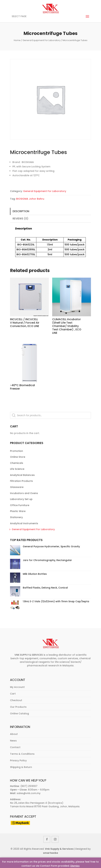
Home (17, 40)
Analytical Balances (22, 475)
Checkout (16, 700)
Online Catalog (19, 713)
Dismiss (75, 866)
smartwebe (51, 853)
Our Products (18, 707)
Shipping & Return (21, 767)
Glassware (17, 487)
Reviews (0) (20, 219)
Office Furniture (20, 505)
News (13, 741)
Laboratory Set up (21, 499)
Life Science (17, 469)
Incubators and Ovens (24, 493)
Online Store (18, 457)
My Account (17, 687)
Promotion (16, 451)
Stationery (16, 517)
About (14, 734)
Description (21, 211)
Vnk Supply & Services (59, 849)
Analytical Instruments (24, 523)
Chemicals (17, 463)
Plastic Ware (18, 511)
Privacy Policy (18, 760)
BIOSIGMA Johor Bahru (30, 199)
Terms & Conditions (22, 754)
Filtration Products (21, 481)
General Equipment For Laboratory (42, 40)
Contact (15, 747)
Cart (13, 694)
